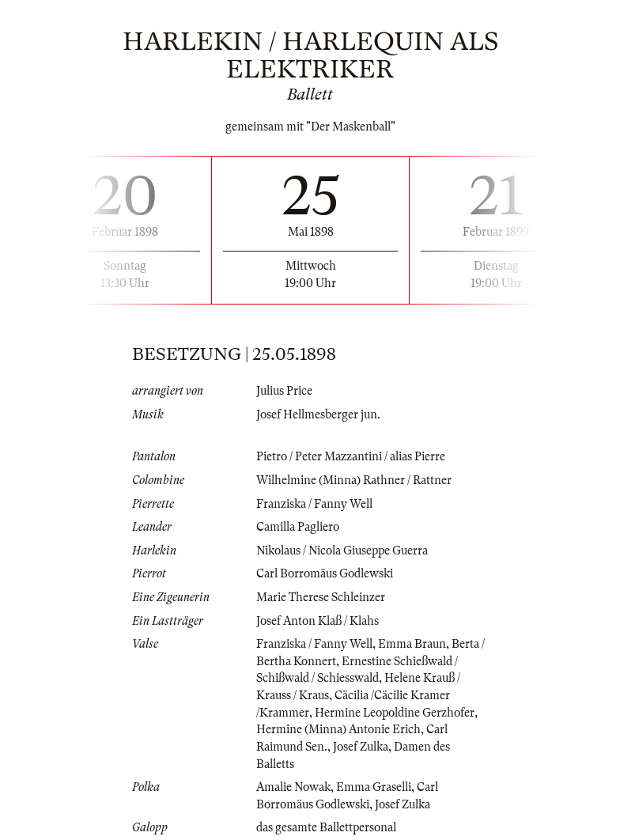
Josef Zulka (361, 747)
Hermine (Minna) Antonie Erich (338, 729)
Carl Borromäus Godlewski (325, 573)
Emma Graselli (374, 787)
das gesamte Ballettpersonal (326, 827)
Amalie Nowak (293, 787)
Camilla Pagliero (298, 527)
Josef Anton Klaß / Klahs (318, 621)
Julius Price (284, 391)
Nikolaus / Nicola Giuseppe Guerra (342, 551)
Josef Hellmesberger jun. (318, 414)
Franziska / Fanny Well (314, 504)
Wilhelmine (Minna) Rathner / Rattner (354, 480)
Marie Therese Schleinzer (321, 597)
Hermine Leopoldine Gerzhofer (395, 713)
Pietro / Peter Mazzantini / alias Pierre (351, 456)
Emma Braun (412, 644)
